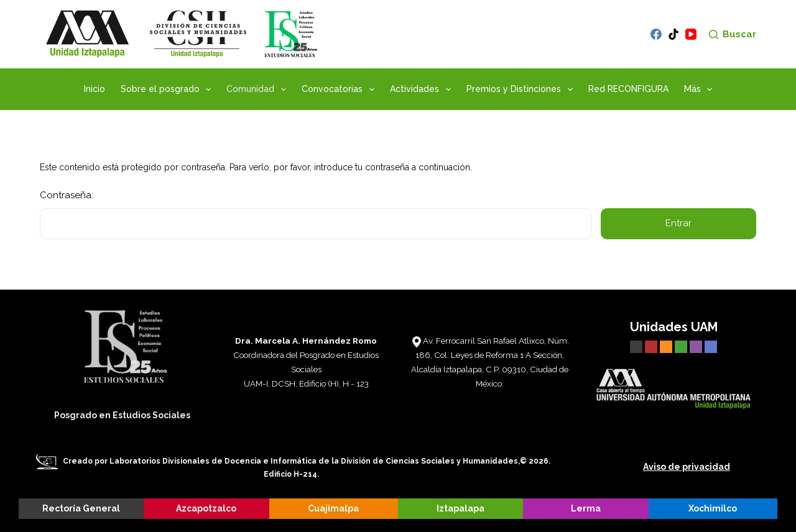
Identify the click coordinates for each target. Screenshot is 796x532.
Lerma (586, 508)
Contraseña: (316, 214)
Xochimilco (713, 508)
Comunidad (259, 89)
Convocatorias (340, 89)
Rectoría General (81, 508)
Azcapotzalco (206, 508)
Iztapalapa (460, 508)
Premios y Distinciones (522, 89)
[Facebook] (656, 34)
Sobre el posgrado (169, 89)
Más (701, 89)
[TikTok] (673, 34)
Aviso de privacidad (687, 467)
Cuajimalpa (333, 508)
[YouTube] (691, 34)
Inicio (95, 89)
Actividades (423, 89)
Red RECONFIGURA (628, 89)
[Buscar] (733, 34)
